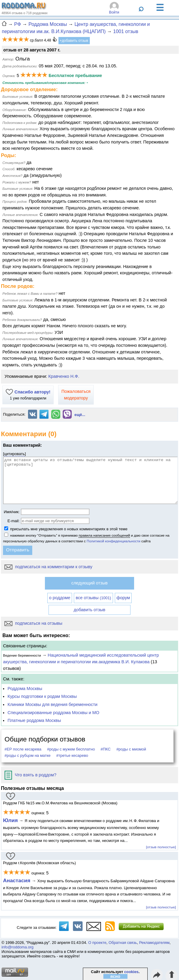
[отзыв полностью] (161, 847)
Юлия (10, 820)
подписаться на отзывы (33, 623)
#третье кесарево (72, 755)
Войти (114, 12)
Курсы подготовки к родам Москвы (42, 696)
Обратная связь (123, 943)
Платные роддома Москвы (34, 720)
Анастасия (17, 880)
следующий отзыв (89, 583)
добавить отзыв (90, 610)
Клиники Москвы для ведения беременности (52, 704)
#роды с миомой (131, 749)
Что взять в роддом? (30, 775)
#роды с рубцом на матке (28, 755)
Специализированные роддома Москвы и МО (53, 713)
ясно (115, 976)
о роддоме (60, 598)
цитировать (15, 454)
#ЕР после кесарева (23, 749)
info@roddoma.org (17, 947)
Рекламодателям (154, 943)
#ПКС (106, 749)
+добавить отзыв (74, 41)
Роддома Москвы (25, 689)
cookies (131, 972)
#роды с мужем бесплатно (71, 749)
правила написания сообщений (104, 535)
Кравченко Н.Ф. (64, 376)
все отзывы (93, 598)
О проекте (97, 943)
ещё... (80, 415)
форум (123, 598)
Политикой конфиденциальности (114, 541)
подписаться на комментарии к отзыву (48, 567)
